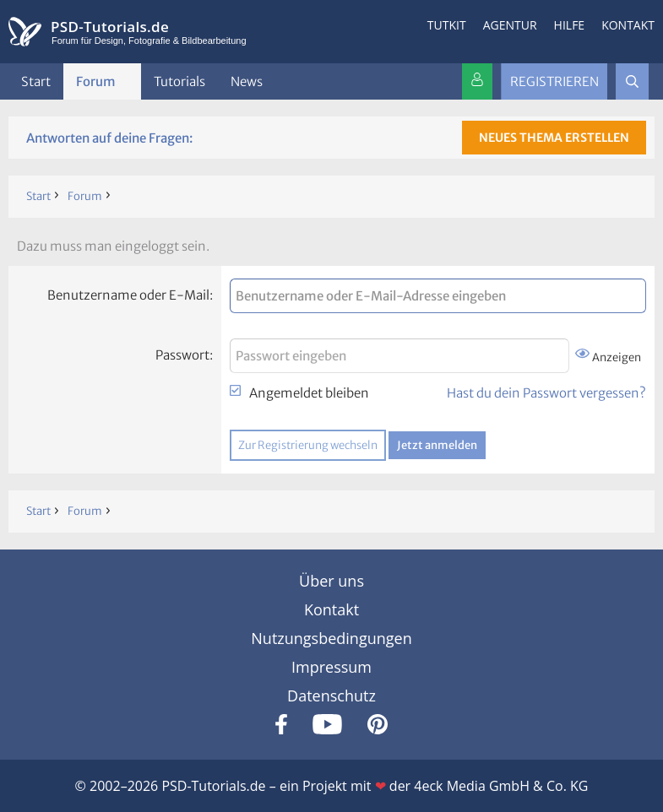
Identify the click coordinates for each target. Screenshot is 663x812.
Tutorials (179, 81)
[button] (129, 81)
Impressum (331, 667)
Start (36, 81)
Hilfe (570, 25)
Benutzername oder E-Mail (128, 295)
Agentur (510, 25)
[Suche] (632, 81)
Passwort (182, 355)
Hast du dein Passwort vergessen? (546, 393)
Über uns (331, 581)
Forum (96, 81)
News (247, 81)
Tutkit (447, 25)
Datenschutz (331, 696)
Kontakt (628, 25)
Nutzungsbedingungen (331, 638)
